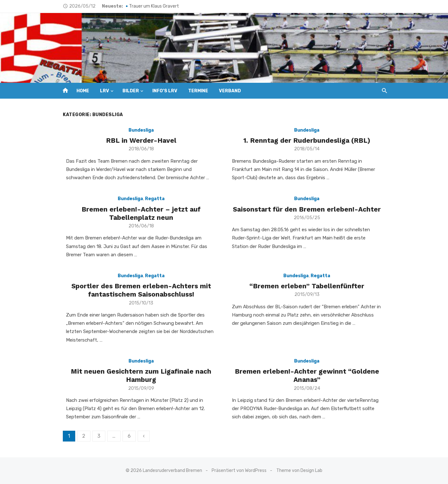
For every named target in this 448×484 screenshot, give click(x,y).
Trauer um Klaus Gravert (150, 6)
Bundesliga (139, 130)
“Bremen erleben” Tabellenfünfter (309, 286)
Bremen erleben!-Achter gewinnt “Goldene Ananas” (309, 375)
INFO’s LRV (165, 91)
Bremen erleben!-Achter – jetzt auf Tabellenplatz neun (139, 213)
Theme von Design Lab (299, 471)
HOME (83, 91)
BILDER (131, 91)
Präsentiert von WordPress (239, 471)
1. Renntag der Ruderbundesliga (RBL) (309, 140)
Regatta (153, 199)
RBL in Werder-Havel (139, 140)
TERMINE (198, 91)
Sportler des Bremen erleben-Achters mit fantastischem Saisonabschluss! (139, 290)
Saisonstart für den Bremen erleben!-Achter (309, 209)
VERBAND (230, 91)
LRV (105, 91)
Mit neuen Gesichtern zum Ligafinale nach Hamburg (139, 375)
